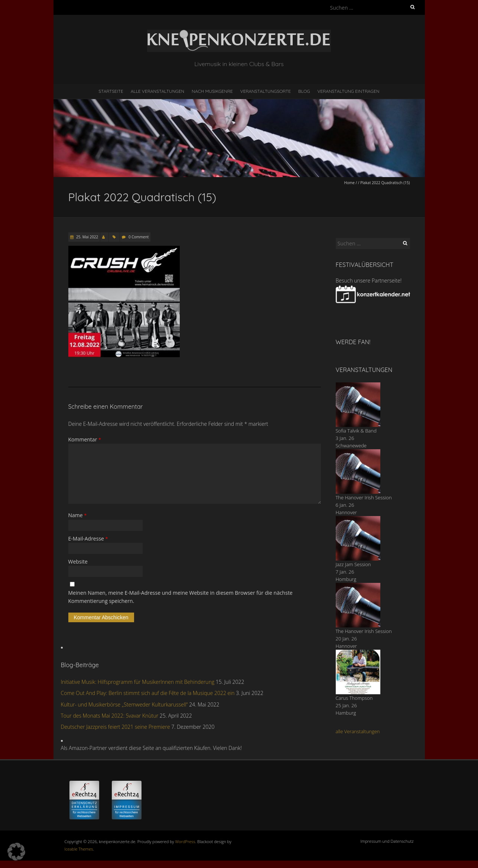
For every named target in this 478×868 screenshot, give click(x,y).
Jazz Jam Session (353, 564)
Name (78, 515)
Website (78, 562)
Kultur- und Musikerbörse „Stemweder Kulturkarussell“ (124, 704)
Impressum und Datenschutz (387, 841)
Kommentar (85, 439)
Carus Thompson (354, 698)
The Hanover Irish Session (364, 497)
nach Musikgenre (212, 91)
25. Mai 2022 (87, 237)
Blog (304, 91)
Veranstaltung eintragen (348, 91)
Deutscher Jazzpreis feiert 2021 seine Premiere (116, 727)
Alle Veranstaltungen (157, 91)
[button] (16, 852)
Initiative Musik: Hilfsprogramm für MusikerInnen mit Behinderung (138, 682)
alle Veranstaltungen (358, 731)
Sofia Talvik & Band (356, 431)
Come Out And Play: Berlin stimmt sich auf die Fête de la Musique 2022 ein (148, 693)
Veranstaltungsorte (266, 91)
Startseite (111, 91)
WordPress (185, 841)
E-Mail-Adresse (88, 539)
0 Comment (139, 237)
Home (349, 183)
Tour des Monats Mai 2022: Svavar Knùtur (110, 716)
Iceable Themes (79, 849)
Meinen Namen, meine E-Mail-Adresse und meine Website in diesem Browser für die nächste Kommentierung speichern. (181, 597)
